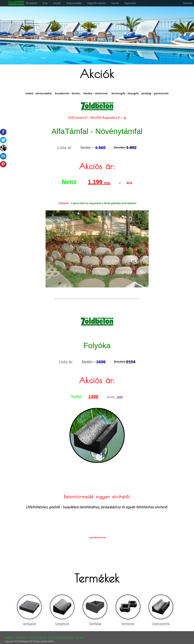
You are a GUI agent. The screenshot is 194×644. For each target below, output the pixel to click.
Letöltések (9, 638)
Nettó (72, 182)
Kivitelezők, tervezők (38, 638)
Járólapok (29, 624)
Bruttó (112, 397)
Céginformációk (97, 3)
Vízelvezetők (161, 624)
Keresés (188, 3)
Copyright (80, 638)
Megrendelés (74, 3)
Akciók (57, 3)
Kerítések (128, 624)
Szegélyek (62, 624)
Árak (45, 3)
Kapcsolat (130, 3)
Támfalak (95, 624)
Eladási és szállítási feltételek (61, 638)
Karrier (115, 3)
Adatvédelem (21, 638)
